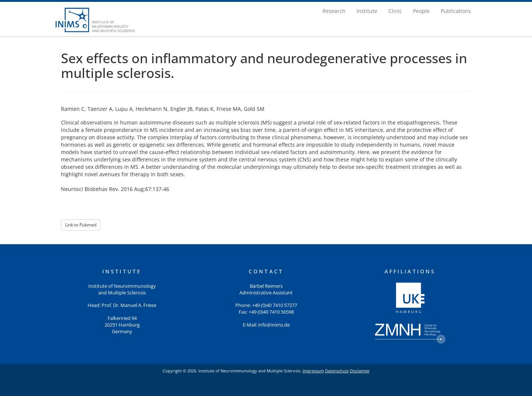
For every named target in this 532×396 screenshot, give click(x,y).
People (421, 11)
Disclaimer (360, 371)
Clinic (395, 11)
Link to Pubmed (81, 225)
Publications (456, 11)
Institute (367, 11)
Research (334, 11)
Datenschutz (337, 371)
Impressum (313, 371)
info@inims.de (274, 325)
